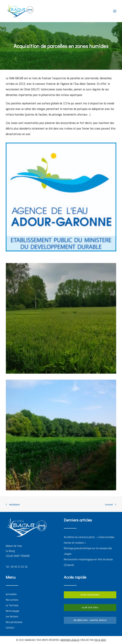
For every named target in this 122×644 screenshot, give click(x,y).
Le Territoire (12, 605)
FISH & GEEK (100, 640)
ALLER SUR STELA (90, 608)
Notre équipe (12, 611)
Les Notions (12, 616)
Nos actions (12, 600)
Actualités (11, 594)
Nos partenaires (14, 622)
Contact (10, 628)
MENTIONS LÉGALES (70, 640)
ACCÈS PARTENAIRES (90, 595)
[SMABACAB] (20, 11)
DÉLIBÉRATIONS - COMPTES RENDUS (90, 620)
